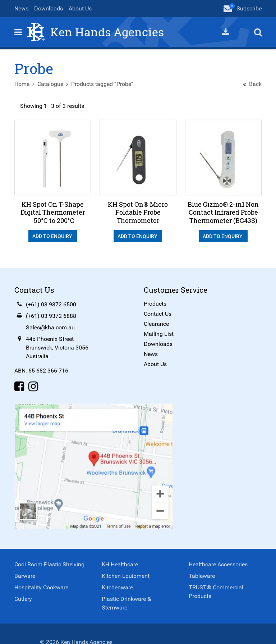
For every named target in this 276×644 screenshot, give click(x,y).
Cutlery (23, 599)
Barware (25, 576)
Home (22, 84)
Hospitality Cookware (41, 587)
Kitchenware (117, 587)
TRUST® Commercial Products (216, 592)
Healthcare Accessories (218, 564)
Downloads (49, 8)
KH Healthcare (120, 564)
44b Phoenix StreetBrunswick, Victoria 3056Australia (57, 348)
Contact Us (158, 314)
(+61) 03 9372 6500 (51, 304)
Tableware (202, 576)
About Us (80, 8)
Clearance (156, 324)
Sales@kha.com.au (50, 327)
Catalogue (50, 84)
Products (155, 304)
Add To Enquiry (53, 236)
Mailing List (159, 334)
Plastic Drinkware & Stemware (126, 603)
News (21, 8)
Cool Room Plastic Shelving (49, 564)
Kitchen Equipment (126, 576)
